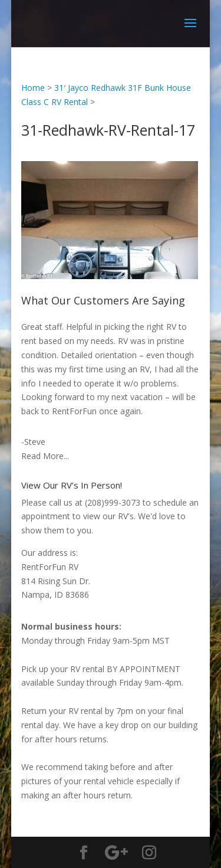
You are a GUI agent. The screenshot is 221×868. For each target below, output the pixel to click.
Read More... (45, 456)
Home (33, 88)
